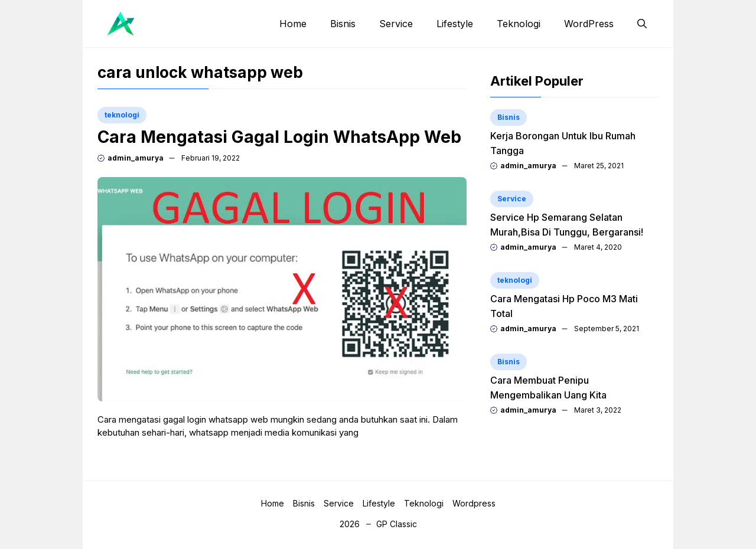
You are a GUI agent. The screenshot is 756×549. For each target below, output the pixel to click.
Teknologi (519, 24)
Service (396, 24)
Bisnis (343, 24)
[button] (642, 24)
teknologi (122, 115)
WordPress (589, 24)
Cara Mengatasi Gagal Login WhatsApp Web (279, 137)
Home (293, 24)
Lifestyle (455, 24)
